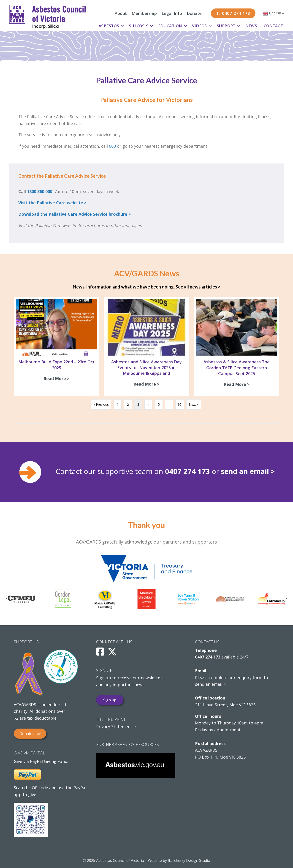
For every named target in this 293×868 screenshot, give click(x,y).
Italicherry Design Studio (189, 860)
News (251, 26)
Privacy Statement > (116, 727)
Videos (199, 26)
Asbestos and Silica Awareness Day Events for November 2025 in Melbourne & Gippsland (146, 367)
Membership (144, 13)
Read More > (58, 378)
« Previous (101, 404)
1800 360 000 (40, 191)
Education (170, 26)
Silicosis (139, 26)
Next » (194, 404)
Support (226, 26)
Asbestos (109, 26)
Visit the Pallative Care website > (52, 203)
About (121, 13)
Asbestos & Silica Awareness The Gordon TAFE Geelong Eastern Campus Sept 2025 (237, 367)
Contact (273, 26)
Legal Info (172, 13)
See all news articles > (198, 287)
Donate (194, 13)
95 (180, 404)
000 (112, 146)
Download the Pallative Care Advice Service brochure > (75, 214)
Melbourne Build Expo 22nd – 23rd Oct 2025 (56, 365)
